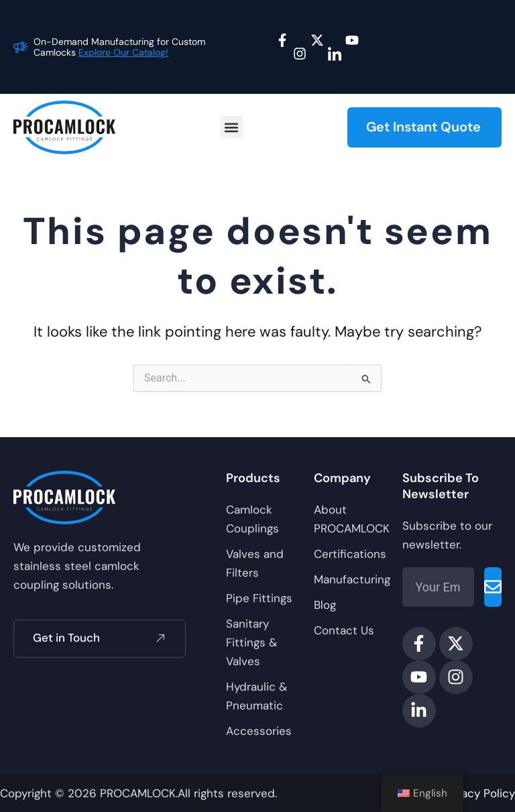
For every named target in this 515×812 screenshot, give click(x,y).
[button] (232, 128)
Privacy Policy (478, 793)
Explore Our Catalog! (123, 52)
